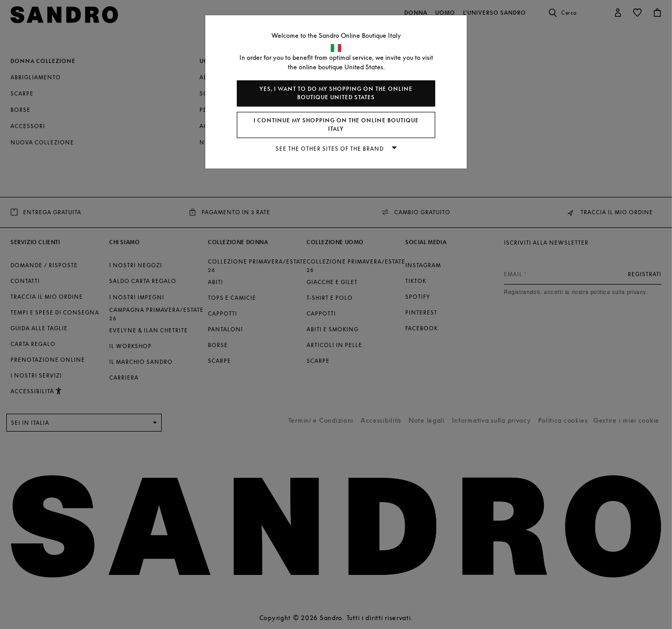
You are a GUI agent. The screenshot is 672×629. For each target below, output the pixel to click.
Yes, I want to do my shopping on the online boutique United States (336, 93)
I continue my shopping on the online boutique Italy (336, 125)
